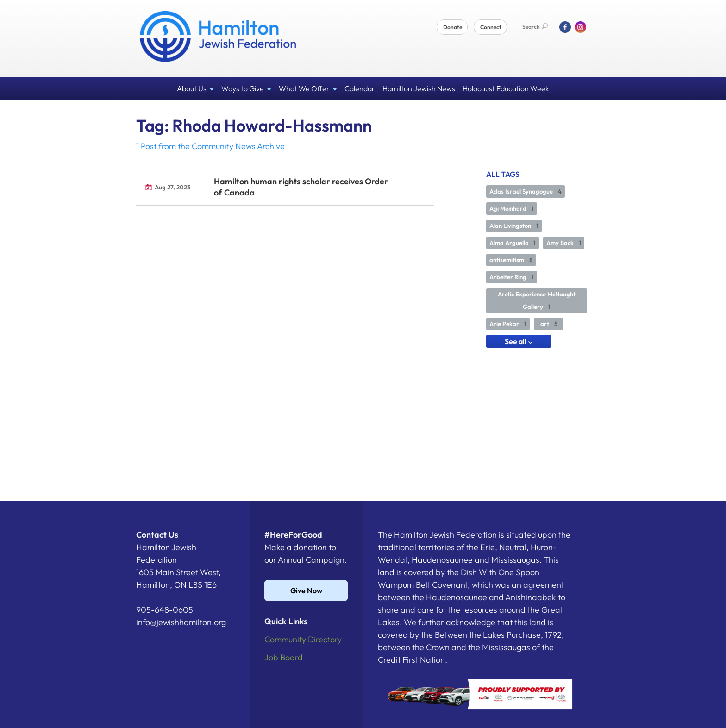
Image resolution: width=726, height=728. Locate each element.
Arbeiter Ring (512, 277)
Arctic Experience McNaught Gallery (537, 300)
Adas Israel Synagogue (526, 191)
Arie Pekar (508, 324)
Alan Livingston (514, 226)
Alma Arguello (513, 243)
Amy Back (564, 243)
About (195, 88)
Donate (453, 27)
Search (535, 27)
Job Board (284, 657)
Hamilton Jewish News (419, 88)
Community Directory (303, 639)
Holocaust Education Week (506, 88)
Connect (491, 27)
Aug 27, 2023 (172, 187)
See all (519, 341)
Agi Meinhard (512, 208)
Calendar (360, 88)
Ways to (246, 88)
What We (308, 88)
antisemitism (511, 260)
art (549, 324)
